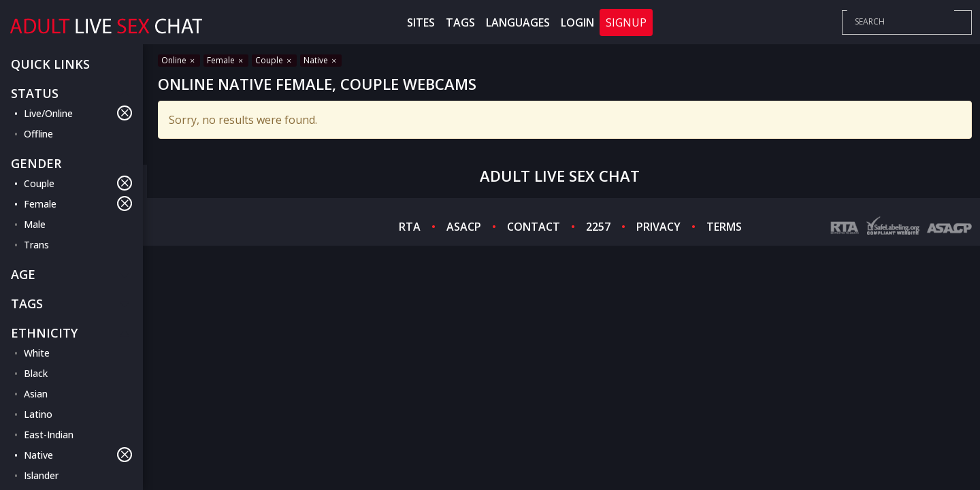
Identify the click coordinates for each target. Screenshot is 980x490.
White (37, 353)
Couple (78, 183)
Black (36, 373)
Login (577, 22)
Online (179, 60)
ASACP (464, 227)
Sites (421, 22)
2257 (598, 227)
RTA (410, 227)
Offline (38, 134)
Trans (36, 245)
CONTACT (534, 227)
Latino (38, 414)
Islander (41, 475)
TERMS (724, 227)
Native (78, 455)
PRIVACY (658, 227)
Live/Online (78, 113)
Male (35, 224)
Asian (36, 394)
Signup (626, 22)
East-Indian (49, 435)
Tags (460, 22)
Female (78, 203)
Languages (518, 22)
